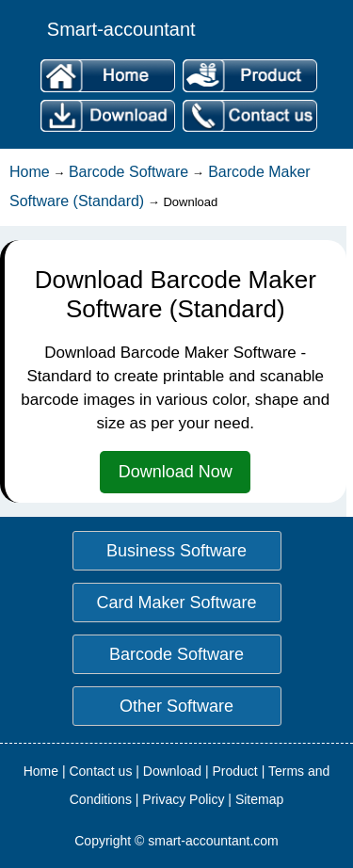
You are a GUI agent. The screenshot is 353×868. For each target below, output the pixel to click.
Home (30, 172)
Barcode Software (128, 172)
